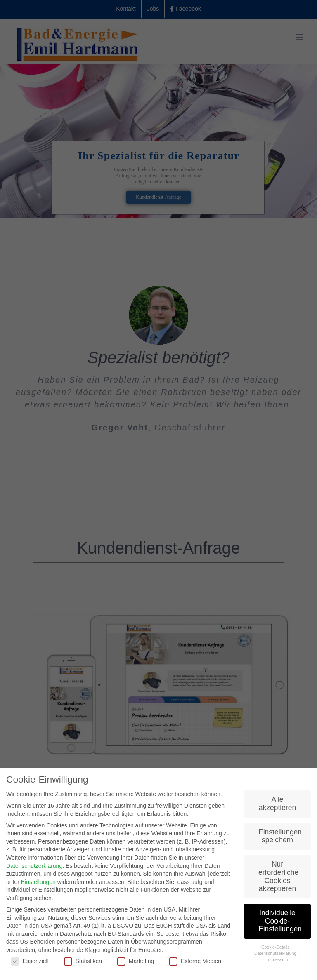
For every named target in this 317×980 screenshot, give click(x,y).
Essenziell (30, 961)
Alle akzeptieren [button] (277, 804)
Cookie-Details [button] (276, 947)
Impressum (277, 959)
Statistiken (83, 961)
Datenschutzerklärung (34, 866)
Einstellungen (38, 882)
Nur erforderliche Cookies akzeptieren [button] (278, 876)
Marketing (136, 961)
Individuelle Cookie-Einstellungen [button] (280, 921)
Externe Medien (195, 961)
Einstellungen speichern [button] (280, 836)
